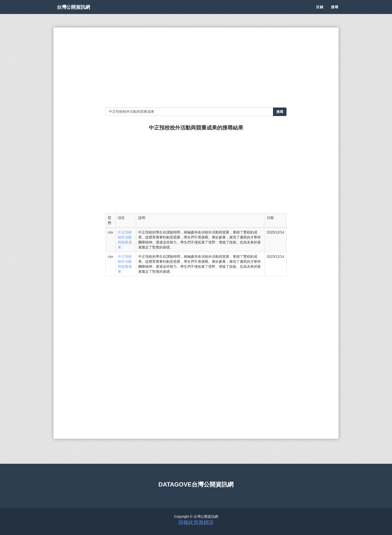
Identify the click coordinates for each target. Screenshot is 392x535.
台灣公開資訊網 (78, 12)
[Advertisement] (196, 67)
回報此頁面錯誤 (196, 522)
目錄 (320, 12)
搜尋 (335, 12)
